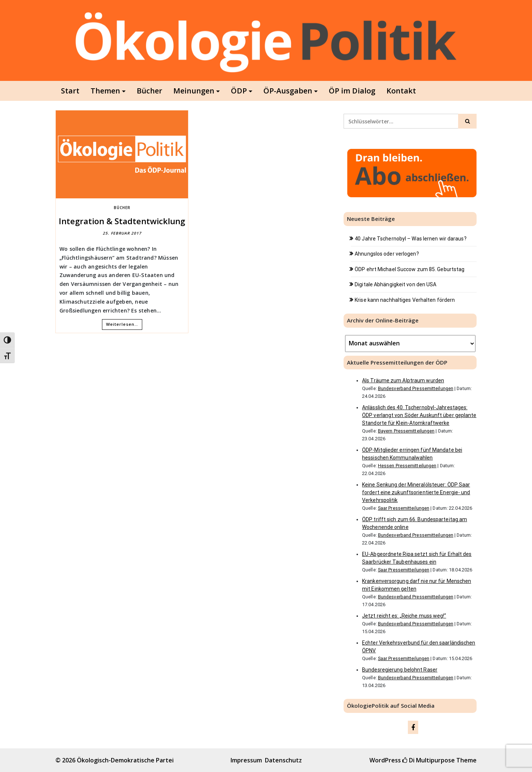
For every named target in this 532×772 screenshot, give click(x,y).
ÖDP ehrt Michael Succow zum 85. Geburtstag (410, 269)
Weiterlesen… (122, 324)
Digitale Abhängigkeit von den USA (395, 284)
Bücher (149, 91)
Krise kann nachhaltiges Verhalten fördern (405, 300)
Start (70, 91)
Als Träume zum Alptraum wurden (403, 380)
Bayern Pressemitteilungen (406, 431)
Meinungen (194, 91)
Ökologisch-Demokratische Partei (125, 760)
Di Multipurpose (429, 760)
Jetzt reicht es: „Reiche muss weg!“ (404, 616)
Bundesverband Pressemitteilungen (416, 388)
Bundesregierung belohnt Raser (400, 670)
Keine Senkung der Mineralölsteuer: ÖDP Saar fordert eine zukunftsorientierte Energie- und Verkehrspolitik (416, 492)
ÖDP (239, 91)
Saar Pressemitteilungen (404, 508)
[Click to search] (467, 121)
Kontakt (401, 91)
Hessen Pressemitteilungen (407, 466)
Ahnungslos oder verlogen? (387, 254)
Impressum (246, 760)
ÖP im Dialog (352, 91)
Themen (105, 91)
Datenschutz (283, 760)
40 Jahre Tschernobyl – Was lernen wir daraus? (411, 239)
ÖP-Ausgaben (288, 91)
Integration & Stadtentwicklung (122, 221)
